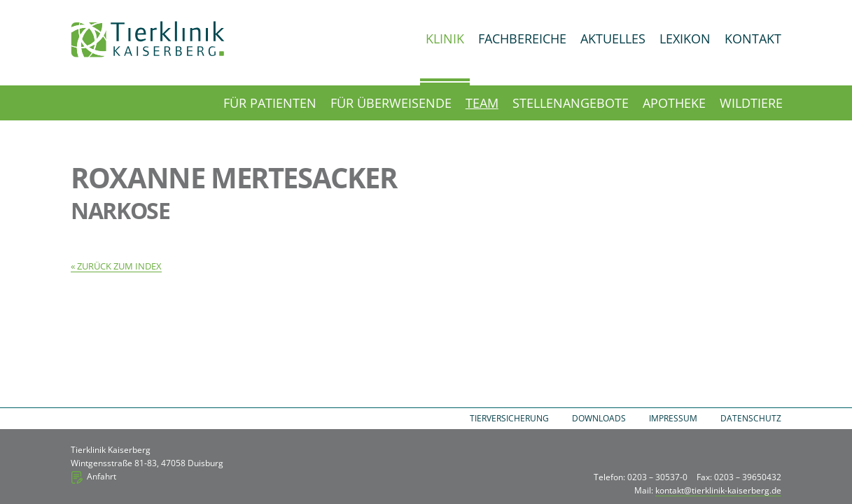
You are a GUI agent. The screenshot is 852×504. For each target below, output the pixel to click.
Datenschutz (751, 418)
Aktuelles (613, 38)
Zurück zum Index (119, 266)
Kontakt (753, 38)
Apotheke (674, 103)
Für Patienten (270, 103)
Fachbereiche (522, 38)
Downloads (599, 418)
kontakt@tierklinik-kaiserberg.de (718, 490)
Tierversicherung (509, 418)
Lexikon (685, 38)
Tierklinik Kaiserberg (148, 39)
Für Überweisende (391, 103)
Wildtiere (751, 103)
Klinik (445, 38)
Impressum (673, 418)
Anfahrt (102, 476)
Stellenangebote (571, 103)
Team (482, 103)
